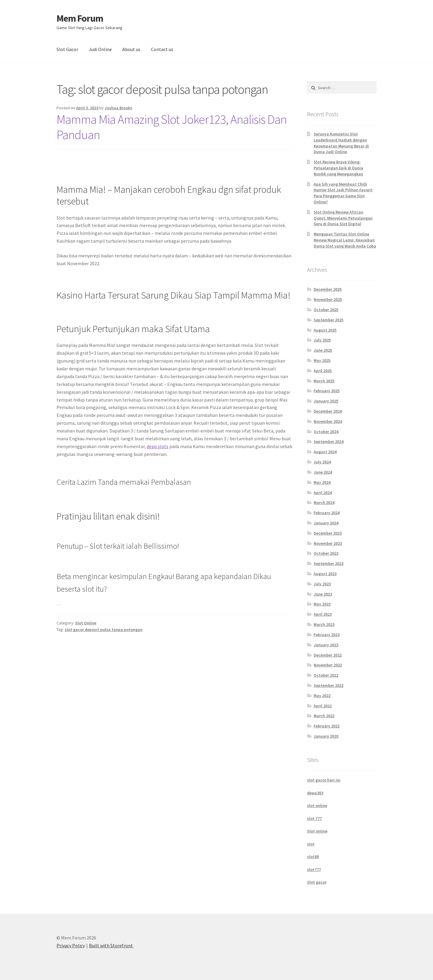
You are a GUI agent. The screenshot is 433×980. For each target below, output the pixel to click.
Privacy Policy (71, 945)
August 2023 (325, 574)
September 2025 (329, 320)
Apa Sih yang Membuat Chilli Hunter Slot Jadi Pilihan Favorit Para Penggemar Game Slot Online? (343, 193)
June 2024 (323, 472)
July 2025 (322, 340)
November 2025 (328, 299)
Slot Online (86, 623)
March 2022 (324, 716)
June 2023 (323, 594)
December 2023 (328, 533)
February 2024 (327, 513)
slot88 (313, 857)
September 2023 (329, 563)
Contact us (162, 49)
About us (131, 49)
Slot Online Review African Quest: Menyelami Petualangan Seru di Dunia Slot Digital (343, 218)
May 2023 (322, 604)
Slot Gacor (67, 49)
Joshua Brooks (118, 108)
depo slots (158, 446)
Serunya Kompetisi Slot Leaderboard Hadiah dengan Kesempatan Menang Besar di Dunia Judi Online (341, 143)
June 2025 (323, 350)
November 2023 (328, 543)
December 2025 (328, 289)
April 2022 (323, 706)
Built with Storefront (111, 945)
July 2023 (322, 584)
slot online (317, 806)
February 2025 (327, 391)
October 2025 (326, 310)
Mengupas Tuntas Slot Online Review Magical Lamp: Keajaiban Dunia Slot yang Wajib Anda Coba (345, 240)
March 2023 (324, 624)
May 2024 (322, 482)
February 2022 (327, 726)
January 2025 (326, 401)
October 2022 (326, 675)
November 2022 (328, 665)
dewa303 (315, 793)
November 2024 (328, 421)
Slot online (317, 831)
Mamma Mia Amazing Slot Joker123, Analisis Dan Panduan (172, 127)
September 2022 (329, 685)
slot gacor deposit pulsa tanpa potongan (104, 630)
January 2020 (326, 736)
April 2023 (323, 614)
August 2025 (325, 330)
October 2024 (326, 432)
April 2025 (323, 371)
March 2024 (324, 502)
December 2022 (328, 655)
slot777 (314, 869)
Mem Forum (80, 18)
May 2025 (322, 360)
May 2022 (322, 696)
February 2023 (327, 635)
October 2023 (326, 553)
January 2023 (326, 645)
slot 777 (314, 818)
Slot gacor (317, 882)
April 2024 (323, 493)
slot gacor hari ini (324, 780)
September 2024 (329, 441)
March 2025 (324, 381)
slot (311, 844)
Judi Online (100, 49)
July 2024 (322, 462)
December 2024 (328, 411)
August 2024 (325, 452)
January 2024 (326, 523)
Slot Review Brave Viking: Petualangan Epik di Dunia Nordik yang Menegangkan (338, 168)
